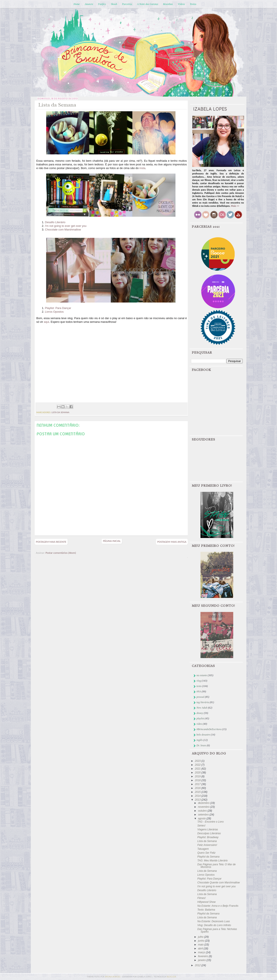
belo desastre (203, 735)
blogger (171, 977)
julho (201, 937)
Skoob (114, 4)
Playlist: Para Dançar (58, 308)
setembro (204, 815)
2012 (198, 965)
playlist (200, 718)
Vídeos (181, 4)
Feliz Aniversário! (207, 845)
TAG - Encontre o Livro (210, 822)
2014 (198, 796)
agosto (202, 818)
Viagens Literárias (208, 829)
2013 (198, 800)
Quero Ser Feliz (206, 853)
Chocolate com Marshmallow (63, 230)
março (202, 952)
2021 (198, 769)
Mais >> (235, 206)
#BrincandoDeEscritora (209, 729)
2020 (198, 773)
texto (199, 686)
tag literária (203, 702)
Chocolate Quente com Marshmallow (218, 883)
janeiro (202, 960)
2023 (198, 761)
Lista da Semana (207, 841)
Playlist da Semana (208, 857)
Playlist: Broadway (208, 837)
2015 (198, 792)
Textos (193, 4)
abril (201, 949)
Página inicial (112, 541)
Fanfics (102, 4)
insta (142, 168)
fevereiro (203, 956)
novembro (204, 807)
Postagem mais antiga (172, 542)
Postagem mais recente (51, 542)
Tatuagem (203, 849)
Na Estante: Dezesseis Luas (214, 921)
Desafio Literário (55, 222)
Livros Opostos (54, 312)
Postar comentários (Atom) (61, 553)
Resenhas (168, 4)
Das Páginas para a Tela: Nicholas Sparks (217, 930)
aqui (46, 322)
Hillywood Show (206, 902)
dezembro (204, 803)
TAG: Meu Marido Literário (212, 861)
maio (201, 945)
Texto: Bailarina (206, 910)
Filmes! (201, 898)
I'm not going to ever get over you (66, 226)
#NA (199, 691)
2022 (198, 765)
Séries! (201, 826)
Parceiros (127, 4)
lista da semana (60, 412)
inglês (200, 740)
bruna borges (113, 977)
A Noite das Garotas (148, 4)
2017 (198, 784)
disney (200, 713)
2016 (198, 788)
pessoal (200, 697)
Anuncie (89, 4)
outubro (203, 811)
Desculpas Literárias (209, 833)
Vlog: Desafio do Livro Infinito (214, 925)
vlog (199, 681)
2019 (198, 776)
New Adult (202, 708)
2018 (198, 780)
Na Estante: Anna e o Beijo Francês (218, 906)
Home (77, 4)
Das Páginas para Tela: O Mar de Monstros (216, 866)
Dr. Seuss (201, 745)
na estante (202, 675)
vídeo (199, 724)
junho (201, 941)
